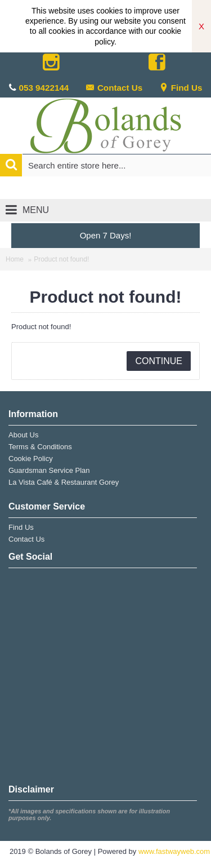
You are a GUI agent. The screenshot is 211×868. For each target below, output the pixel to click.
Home (15, 259)
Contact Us (114, 88)
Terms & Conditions (40, 447)
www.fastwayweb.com (174, 851)
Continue (159, 361)
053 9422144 (44, 88)
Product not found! (61, 259)
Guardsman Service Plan (49, 470)
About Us (23, 435)
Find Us (181, 88)
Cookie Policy (31, 459)
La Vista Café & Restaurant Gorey (64, 482)
